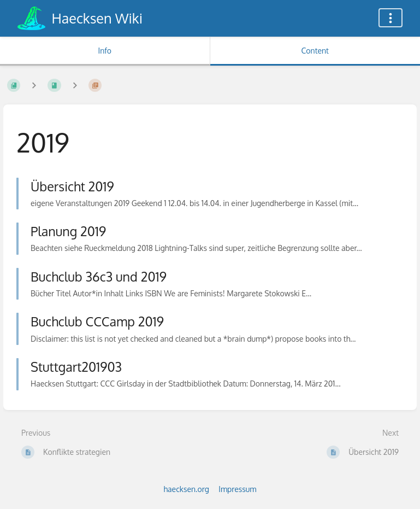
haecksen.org (187, 489)
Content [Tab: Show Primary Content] (315, 51)
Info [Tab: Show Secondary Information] (105, 51)
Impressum (237, 489)
